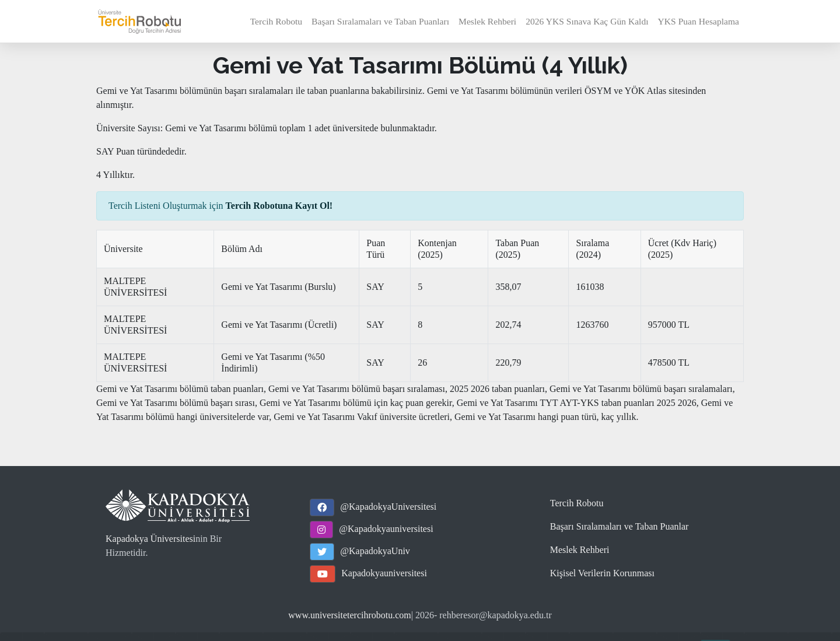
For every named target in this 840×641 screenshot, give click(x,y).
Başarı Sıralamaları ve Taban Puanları (380, 21)
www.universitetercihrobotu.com (349, 615)
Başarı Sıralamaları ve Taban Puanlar (619, 526)
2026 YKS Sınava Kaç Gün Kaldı (587, 21)
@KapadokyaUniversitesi (388, 507)
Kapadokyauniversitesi (384, 573)
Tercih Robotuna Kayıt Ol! (279, 206)
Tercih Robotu (276, 21)
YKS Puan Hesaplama (699, 21)
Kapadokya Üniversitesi (150, 539)
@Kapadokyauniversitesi (386, 529)
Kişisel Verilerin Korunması (602, 573)
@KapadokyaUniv (375, 551)
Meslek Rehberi (487, 21)
